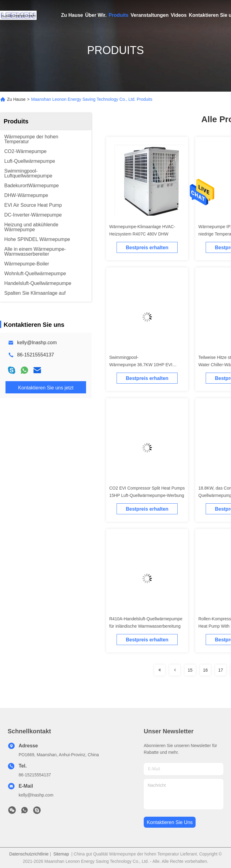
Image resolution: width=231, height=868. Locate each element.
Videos (179, 15)
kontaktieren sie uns (170, 822)
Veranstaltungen (150, 15)
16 (205, 670)
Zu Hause (72, 15)
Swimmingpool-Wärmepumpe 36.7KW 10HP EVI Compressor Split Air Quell (141, 365)
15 (190, 670)
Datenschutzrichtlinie (29, 854)
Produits (119, 15)
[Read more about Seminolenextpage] (160, 670)
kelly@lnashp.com (37, 343)
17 (221, 670)
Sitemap (61, 854)
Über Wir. (96, 15)
